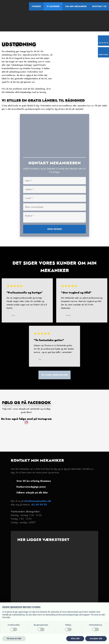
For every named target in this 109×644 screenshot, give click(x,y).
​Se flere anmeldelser (55, 375)
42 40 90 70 (39, 505)
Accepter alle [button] (96, 638)
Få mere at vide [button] (14, 638)
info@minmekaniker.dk (38, 501)
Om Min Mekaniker (76, 6)
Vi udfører (53, 6)
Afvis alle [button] (75, 638)
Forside (36, 6)
